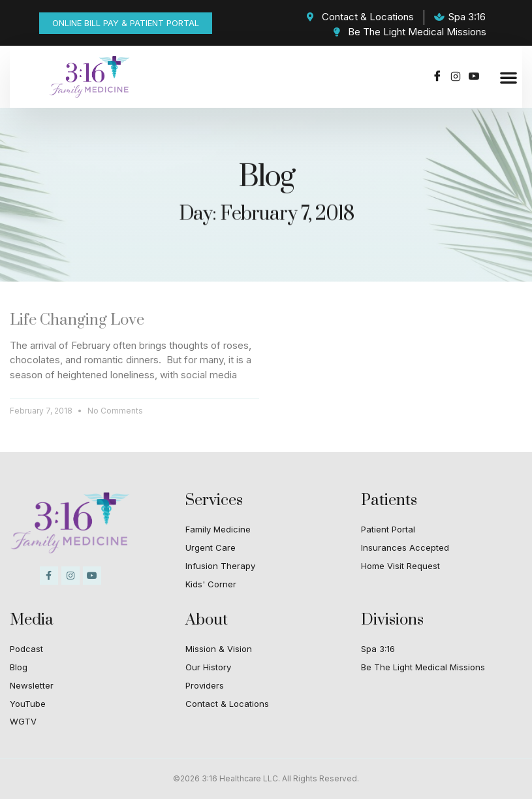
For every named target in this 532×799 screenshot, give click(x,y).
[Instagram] (456, 77)
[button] (509, 77)
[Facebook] (437, 77)
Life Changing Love (77, 320)
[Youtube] (474, 77)
